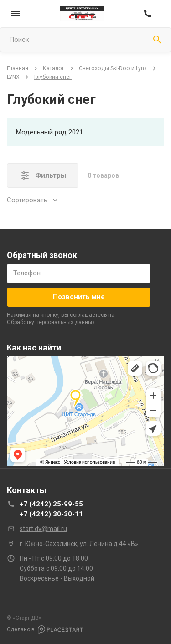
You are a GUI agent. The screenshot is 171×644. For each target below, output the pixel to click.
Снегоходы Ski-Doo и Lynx (113, 68)
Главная (18, 68)
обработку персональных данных (51, 322)
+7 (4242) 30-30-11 (51, 514)
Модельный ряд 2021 (49, 132)
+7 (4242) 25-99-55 (51, 504)
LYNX (13, 77)
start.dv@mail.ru (43, 529)
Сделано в (45, 630)
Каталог (54, 68)
